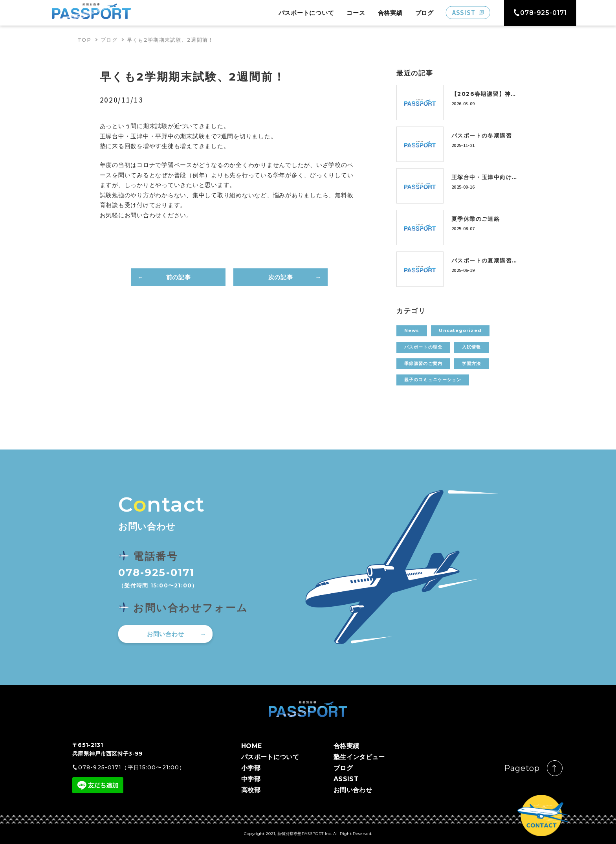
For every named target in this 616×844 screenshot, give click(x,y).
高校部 (251, 790)
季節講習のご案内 (423, 363)
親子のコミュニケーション (433, 380)
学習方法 (471, 363)
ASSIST (346, 779)
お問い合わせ (166, 634)
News (412, 330)
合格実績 (390, 13)
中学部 (251, 779)
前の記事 (179, 277)
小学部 (251, 768)
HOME (251, 746)
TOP (84, 40)
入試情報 (471, 347)
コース (356, 13)
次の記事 (281, 277)
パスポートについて (306, 13)
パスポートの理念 (423, 347)
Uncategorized (460, 330)
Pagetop (522, 768)
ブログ (424, 13)
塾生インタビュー (359, 757)
